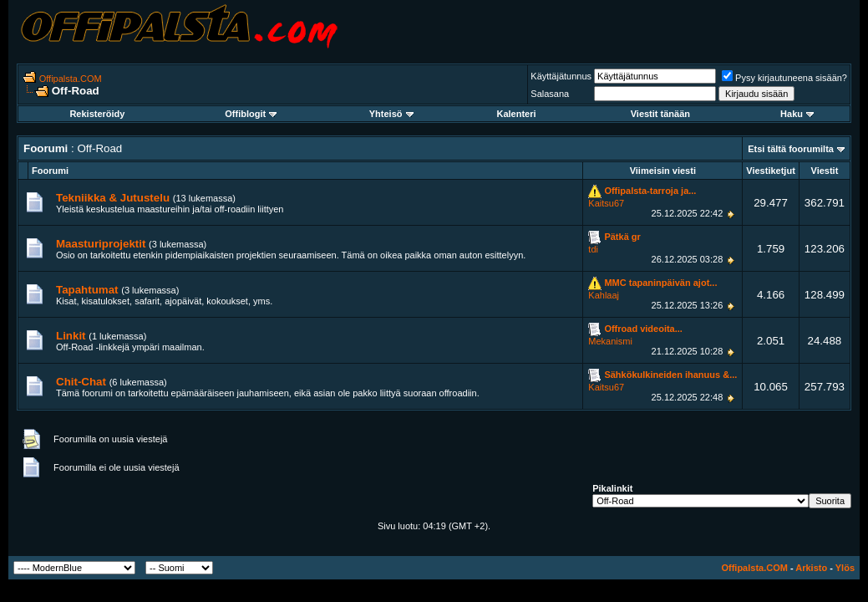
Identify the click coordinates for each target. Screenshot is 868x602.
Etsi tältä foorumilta (791, 149)
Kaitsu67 (606, 203)
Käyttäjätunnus (561, 76)
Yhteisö (391, 114)
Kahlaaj (604, 295)
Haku (797, 114)
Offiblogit (251, 114)
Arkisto (811, 568)
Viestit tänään (660, 114)
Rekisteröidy (97, 114)
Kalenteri (517, 114)
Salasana (550, 94)
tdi (593, 249)
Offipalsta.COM (71, 79)
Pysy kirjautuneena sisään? (784, 78)
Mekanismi (610, 341)
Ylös (845, 568)
